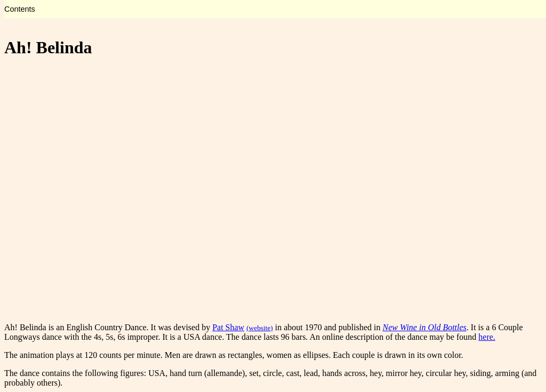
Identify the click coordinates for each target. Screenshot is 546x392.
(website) (260, 328)
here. (487, 337)
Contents (20, 9)
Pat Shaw (228, 327)
